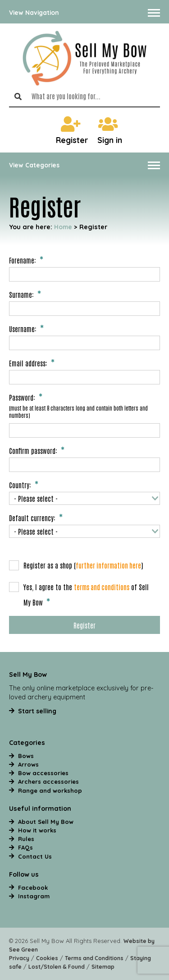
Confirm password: (33, 450)
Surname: (21, 294)
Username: (23, 328)
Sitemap (103, 967)
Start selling (37, 711)
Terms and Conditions (94, 958)
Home (63, 227)
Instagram (34, 896)
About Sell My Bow (46, 822)
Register (72, 131)
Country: (20, 485)
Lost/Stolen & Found (57, 967)
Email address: (28, 363)
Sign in (110, 131)
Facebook (33, 888)
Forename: (23, 260)
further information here (108, 565)
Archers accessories (48, 781)
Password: (22, 397)
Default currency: (32, 518)
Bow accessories (43, 773)
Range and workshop (50, 790)
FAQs (25, 847)
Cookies (47, 958)
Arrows (28, 764)
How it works (37, 830)
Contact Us (35, 856)
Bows (26, 756)
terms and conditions (102, 587)
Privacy (19, 958)
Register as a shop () (76, 565)
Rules (26, 839)
